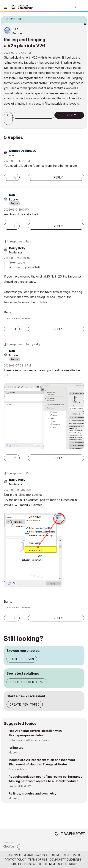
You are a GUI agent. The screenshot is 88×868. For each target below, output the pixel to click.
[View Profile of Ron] (15, 29)
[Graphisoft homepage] (70, 835)
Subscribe (34, 115)
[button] (9, 122)
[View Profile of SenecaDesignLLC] (23, 151)
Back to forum (22, 659)
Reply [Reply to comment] (58, 177)
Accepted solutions (26, 682)
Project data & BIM (20, 786)
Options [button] (82, 18)
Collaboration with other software (29, 740)
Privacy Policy (15, 860)
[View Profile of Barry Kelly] (17, 248)
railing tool (16, 748)
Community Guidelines (65, 860)
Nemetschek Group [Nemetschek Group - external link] (63, 864)
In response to (19, 241)
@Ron (13, 263)
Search (62, 7)
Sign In (82, 7)
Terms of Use (38, 860)
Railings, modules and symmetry (33, 793)
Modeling (14, 752)
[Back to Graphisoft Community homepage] (23, 7)
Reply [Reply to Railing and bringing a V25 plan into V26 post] (71, 115)
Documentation (18, 769)
